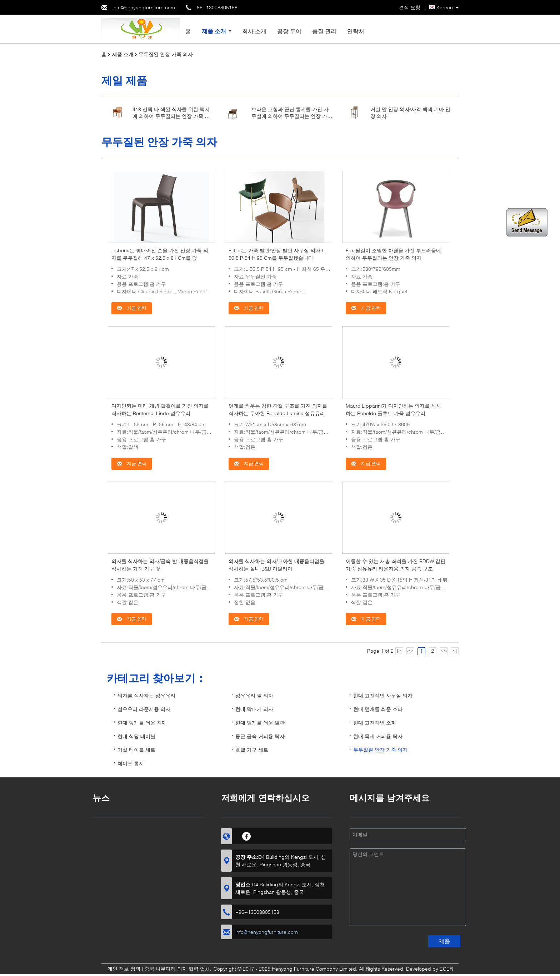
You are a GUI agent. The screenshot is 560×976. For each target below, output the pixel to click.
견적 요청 (410, 7)
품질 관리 (324, 31)
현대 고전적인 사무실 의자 (383, 695)
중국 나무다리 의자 (166, 969)
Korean (445, 7)
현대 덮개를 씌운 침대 (142, 723)
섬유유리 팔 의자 (254, 695)
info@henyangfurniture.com (144, 7)
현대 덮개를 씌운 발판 (260, 723)
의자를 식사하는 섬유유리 (146, 695)
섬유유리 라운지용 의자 (144, 709)
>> (444, 651)
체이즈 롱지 (131, 763)
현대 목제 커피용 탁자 (378, 736)
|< (399, 651)
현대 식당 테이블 (136, 736)
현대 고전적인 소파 (375, 723)
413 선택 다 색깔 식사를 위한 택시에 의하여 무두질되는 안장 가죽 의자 (171, 116)
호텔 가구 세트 (252, 750)
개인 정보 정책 (124, 969)
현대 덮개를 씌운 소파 (378, 709)
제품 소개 (214, 31)
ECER (446, 969)
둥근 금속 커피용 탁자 (260, 736)
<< (410, 651)
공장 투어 (289, 31)
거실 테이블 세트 (136, 750)
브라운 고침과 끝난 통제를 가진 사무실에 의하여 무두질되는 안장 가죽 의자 (292, 116)
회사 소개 (254, 31)
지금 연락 (132, 308)
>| (455, 651)
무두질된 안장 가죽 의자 (380, 750)
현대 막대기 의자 (254, 709)
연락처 (356, 31)
